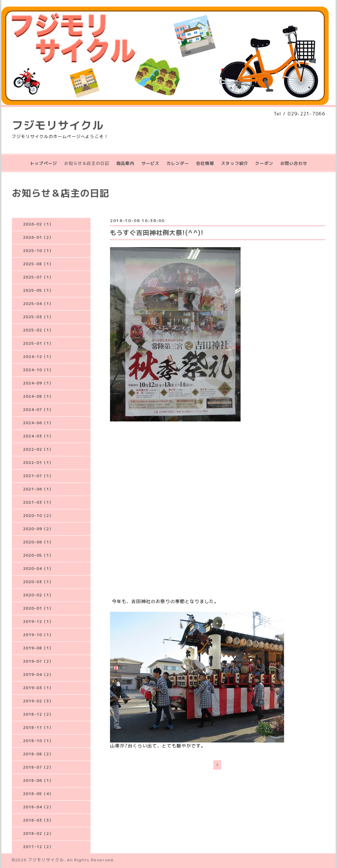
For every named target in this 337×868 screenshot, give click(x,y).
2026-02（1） (38, 224)
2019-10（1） (38, 635)
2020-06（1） (38, 542)
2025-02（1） (38, 330)
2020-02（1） (38, 595)
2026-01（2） (38, 237)
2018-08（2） (38, 754)
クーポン (264, 163)
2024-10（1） (38, 370)
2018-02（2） (38, 833)
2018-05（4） (38, 794)
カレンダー (178, 163)
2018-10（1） (38, 741)
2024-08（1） (38, 396)
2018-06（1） (38, 781)
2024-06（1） (38, 423)
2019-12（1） (38, 622)
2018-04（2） (38, 807)
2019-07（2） (38, 661)
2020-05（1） (38, 555)
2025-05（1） (38, 290)
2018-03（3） (38, 820)
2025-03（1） (38, 317)
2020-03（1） (38, 582)
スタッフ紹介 (235, 163)
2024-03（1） (38, 436)
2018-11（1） (38, 728)
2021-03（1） (38, 502)
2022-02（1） (38, 449)
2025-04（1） (38, 304)
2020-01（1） (38, 608)
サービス (150, 163)
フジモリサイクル (58, 125)
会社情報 (205, 163)
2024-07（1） (38, 410)
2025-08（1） (38, 264)
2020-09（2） (38, 529)
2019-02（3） (38, 701)
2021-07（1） (38, 476)
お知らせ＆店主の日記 (87, 163)
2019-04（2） (38, 675)
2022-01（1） (38, 463)
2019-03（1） (38, 688)
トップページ (44, 163)
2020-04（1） (38, 569)
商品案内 (125, 163)
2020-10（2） (38, 516)
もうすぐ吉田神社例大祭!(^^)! (157, 233)
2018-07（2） (38, 767)
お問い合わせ (294, 163)
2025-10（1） (38, 251)
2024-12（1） (38, 357)
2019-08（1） (38, 648)
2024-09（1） (38, 383)
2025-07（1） (38, 277)
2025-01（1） (38, 343)
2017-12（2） (38, 847)
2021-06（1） (38, 489)
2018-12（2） (38, 714)
